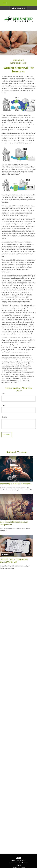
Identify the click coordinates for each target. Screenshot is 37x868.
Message (4, 417)
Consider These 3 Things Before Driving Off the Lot (14, 561)
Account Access (19, 8)
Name (3, 394)
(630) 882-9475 (21, 860)
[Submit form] (7, 435)
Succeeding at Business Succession (15, 484)
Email (3, 405)
